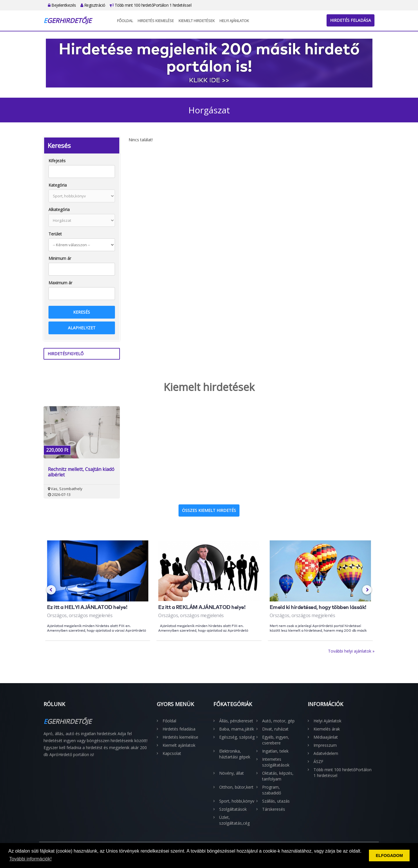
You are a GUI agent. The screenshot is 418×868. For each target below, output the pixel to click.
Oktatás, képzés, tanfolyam (278, 776)
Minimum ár (60, 258)
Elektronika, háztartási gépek (235, 754)
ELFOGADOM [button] (389, 856)
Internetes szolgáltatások (276, 762)
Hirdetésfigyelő (66, 354)
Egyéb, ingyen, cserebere (276, 740)
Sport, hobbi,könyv (237, 801)
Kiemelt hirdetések (197, 21)
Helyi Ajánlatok (234, 21)
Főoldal (125, 21)
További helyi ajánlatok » (351, 651)
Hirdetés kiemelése (156, 21)
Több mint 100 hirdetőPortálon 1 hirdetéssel (151, 5)
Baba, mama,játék (237, 729)
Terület (55, 234)
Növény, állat (231, 773)
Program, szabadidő (272, 790)
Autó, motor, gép (278, 721)
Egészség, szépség (237, 737)
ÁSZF (318, 761)
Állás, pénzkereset (236, 721)
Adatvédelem (326, 753)
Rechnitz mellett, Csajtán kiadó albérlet (81, 472)
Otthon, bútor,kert (236, 787)
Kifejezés (57, 161)
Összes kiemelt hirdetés (209, 510)
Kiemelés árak (327, 729)
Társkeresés (274, 809)
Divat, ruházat (275, 729)
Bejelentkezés (62, 5)
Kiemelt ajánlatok (179, 745)
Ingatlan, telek (275, 751)
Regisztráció (93, 5)
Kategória (58, 185)
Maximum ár (60, 283)
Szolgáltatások (233, 809)
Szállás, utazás (276, 801)
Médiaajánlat (326, 737)
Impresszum (325, 745)
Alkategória (59, 209)
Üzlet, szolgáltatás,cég (234, 820)
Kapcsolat (172, 753)
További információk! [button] (30, 859)
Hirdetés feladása (351, 20)
